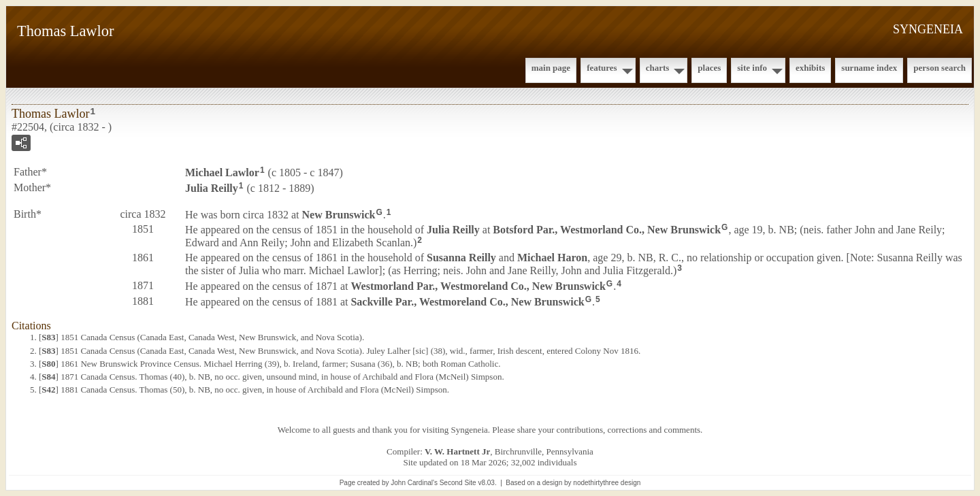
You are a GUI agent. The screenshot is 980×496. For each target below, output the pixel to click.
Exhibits (810, 68)
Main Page (551, 68)
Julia (212, 188)
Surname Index (869, 68)
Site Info (752, 68)
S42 (48, 390)
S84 (48, 377)
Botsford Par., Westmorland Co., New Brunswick (607, 230)
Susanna (461, 258)
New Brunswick (339, 214)
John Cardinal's (414, 483)
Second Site (458, 483)
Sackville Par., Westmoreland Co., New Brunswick (467, 301)
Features (602, 68)
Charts (658, 68)
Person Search (940, 68)
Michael (222, 172)
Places (709, 68)
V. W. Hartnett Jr (457, 451)
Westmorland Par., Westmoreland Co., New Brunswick (478, 286)
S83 (48, 337)
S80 (48, 364)
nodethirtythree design (607, 483)
